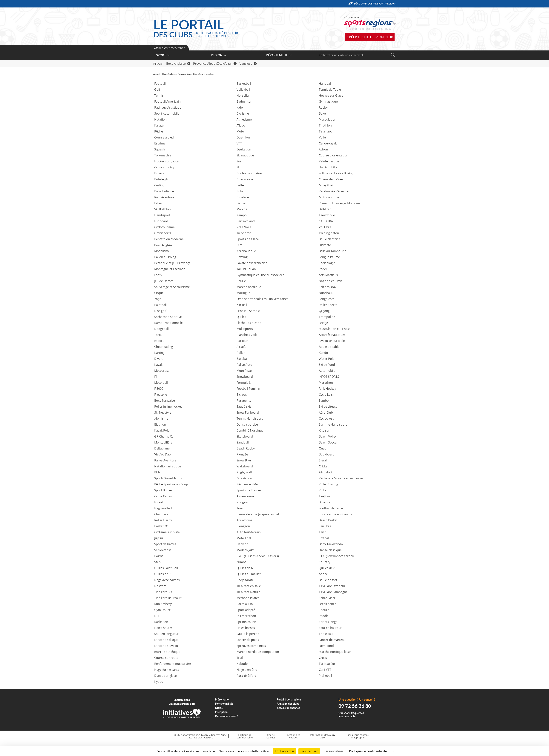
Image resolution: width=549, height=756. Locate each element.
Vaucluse (248, 64)
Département (279, 55)
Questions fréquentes (351, 713)
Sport (163, 55)
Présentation (223, 699)
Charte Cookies (271, 736)
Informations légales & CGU (322, 736)
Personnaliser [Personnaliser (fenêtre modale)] (333, 751)
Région (218, 55)
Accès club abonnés (288, 708)
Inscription (221, 712)
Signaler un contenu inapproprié (358, 736)
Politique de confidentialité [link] (368, 751)
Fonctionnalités (224, 704)
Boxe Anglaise (178, 64)
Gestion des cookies (293, 736)
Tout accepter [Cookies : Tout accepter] (285, 751)
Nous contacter (347, 716)
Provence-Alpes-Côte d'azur (215, 64)
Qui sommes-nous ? (227, 716)
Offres (219, 708)
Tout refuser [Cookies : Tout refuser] (309, 751)
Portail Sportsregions (289, 699)
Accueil (157, 74)
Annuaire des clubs (288, 704)
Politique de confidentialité (245, 736)
